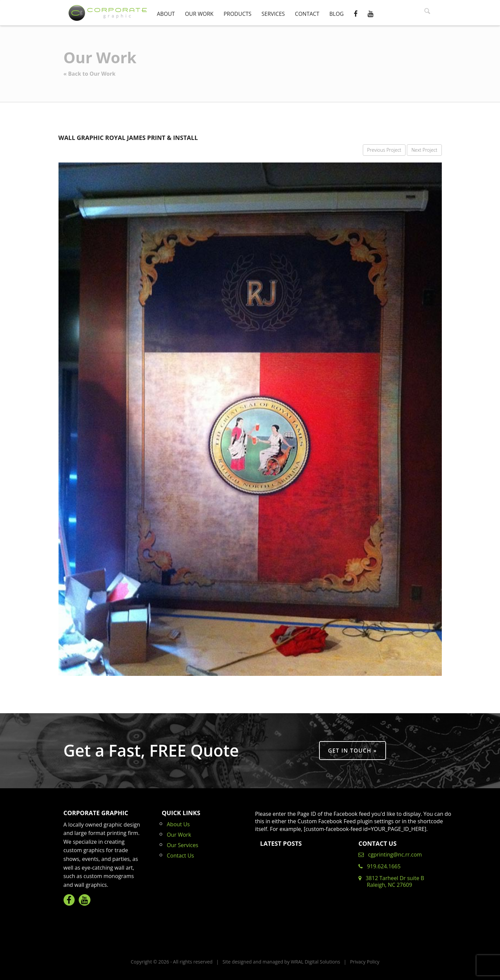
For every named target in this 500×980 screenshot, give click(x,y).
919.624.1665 (379, 866)
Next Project (424, 150)
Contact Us (180, 856)
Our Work (199, 14)
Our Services (183, 845)
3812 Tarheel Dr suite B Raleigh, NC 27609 (391, 881)
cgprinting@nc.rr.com (390, 855)
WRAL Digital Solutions (316, 962)
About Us (178, 824)
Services (273, 14)
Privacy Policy (365, 962)
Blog (336, 14)
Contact (307, 14)
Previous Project (384, 150)
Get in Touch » (353, 751)
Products (238, 14)
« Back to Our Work (90, 74)
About (166, 14)
